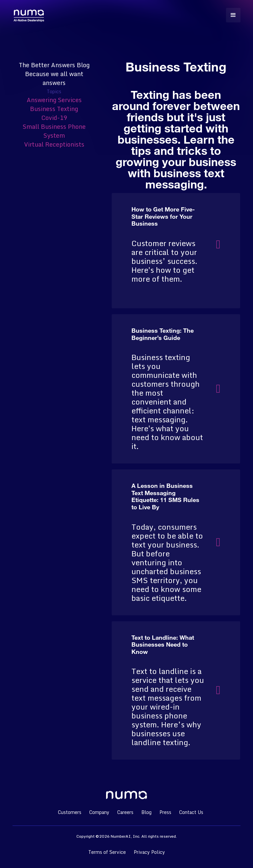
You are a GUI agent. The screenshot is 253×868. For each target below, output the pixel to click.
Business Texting (54, 109)
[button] (233, 15)
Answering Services (54, 100)
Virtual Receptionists (54, 144)
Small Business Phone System (54, 131)
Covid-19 (54, 118)
